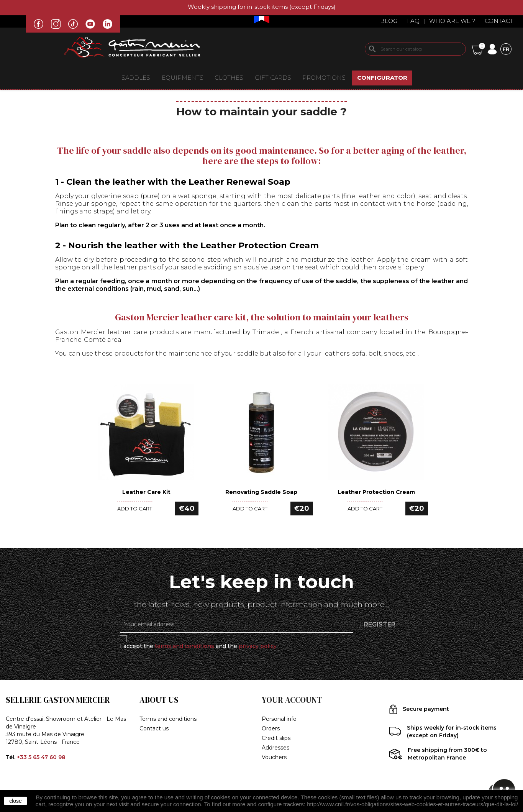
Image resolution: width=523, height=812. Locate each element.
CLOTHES (229, 78)
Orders (271, 728)
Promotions (324, 78)
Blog (389, 21)
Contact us (154, 728)
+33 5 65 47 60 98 (41, 757)
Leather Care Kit (146, 492)
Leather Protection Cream (376, 492)
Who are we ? (452, 21)
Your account (292, 700)
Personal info (279, 719)
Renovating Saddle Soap (261, 492)
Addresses (275, 748)
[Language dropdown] (506, 49)
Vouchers (274, 757)
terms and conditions (184, 646)
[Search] (415, 49)
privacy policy (258, 646)
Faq (413, 21)
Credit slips (276, 738)
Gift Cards (273, 78)
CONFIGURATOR (382, 78)
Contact (499, 21)
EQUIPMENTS (183, 78)
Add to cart (135, 509)
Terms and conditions (168, 719)
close (16, 801)
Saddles (136, 78)
